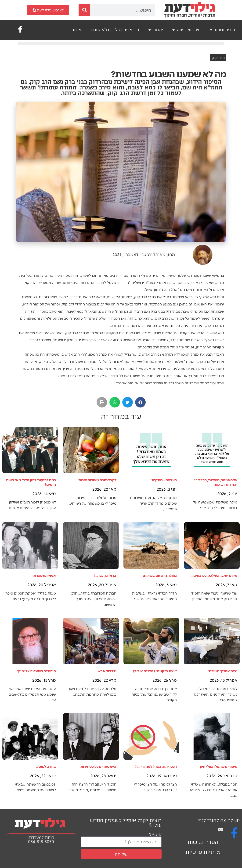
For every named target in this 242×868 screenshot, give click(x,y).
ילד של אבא (107, 671)
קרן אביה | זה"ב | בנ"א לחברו (115, 30)
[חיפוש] (84, 10)
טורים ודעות (222, 30)
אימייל (155, 834)
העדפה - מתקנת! (164, 480)
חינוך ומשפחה (186, 30)
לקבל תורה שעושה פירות (97, 480)
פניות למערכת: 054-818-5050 (41, 840)
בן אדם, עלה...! (105, 575)
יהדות (156, 30)
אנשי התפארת (45, 575)
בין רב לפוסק (46, 766)
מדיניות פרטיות (203, 852)
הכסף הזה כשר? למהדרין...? (156, 766)
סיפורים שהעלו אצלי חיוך (36, 671)
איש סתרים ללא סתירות (98, 766)
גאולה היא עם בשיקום (160, 575)
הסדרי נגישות (203, 842)
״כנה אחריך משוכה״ (222, 671)
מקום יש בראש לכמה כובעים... (214, 575)
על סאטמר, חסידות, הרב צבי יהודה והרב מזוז (216, 482)
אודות (76, 30)
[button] (140, 402)
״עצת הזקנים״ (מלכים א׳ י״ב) (155, 671)
